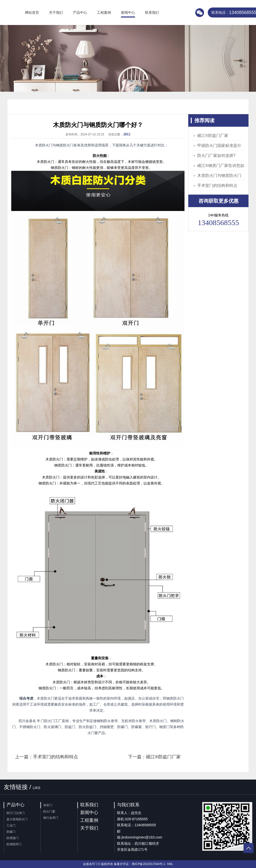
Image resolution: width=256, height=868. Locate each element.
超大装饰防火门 (17, 819)
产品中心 (80, 12)
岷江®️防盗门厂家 (213, 136)
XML (170, 864)
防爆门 (11, 832)
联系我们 (152, 12)
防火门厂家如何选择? (216, 156)
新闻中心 (128, 12)
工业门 (11, 826)
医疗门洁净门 (15, 813)
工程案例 (104, 12)
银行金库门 (51, 818)
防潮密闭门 (14, 844)
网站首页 (32, 12)
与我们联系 (128, 805)
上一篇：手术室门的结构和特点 (46, 757)
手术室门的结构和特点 (217, 186)
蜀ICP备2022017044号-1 (148, 864)
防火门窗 (49, 812)
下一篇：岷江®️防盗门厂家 (154, 757)
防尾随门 (12, 838)
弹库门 (48, 805)
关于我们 (56, 12)
